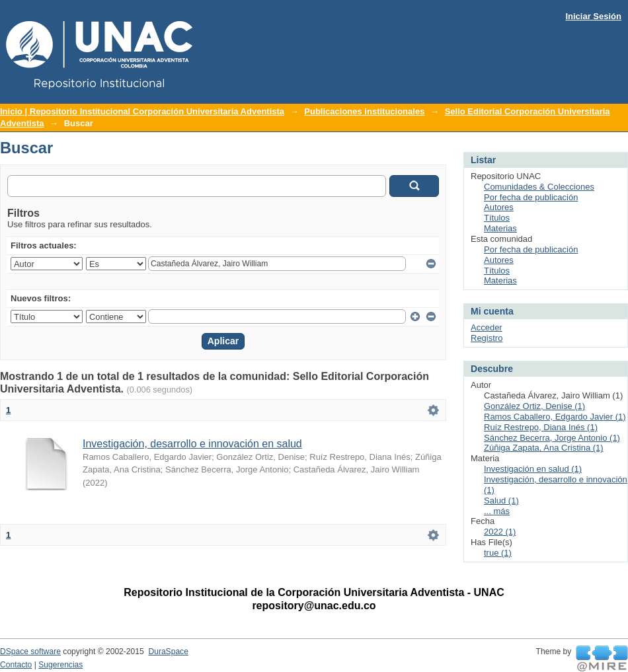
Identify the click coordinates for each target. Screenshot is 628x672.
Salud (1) (501, 501)
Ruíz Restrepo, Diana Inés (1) (541, 427)
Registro (487, 338)
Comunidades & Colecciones (539, 187)
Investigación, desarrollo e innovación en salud (192, 444)
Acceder (487, 327)
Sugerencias (60, 665)
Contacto (16, 665)
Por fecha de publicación (531, 197)
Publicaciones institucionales (364, 111)
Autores (499, 207)
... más (497, 511)
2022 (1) (500, 532)
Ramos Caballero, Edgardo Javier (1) (555, 417)
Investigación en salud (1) (533, 469)
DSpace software (30, 652)
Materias (500, 228)
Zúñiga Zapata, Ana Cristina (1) (544, 448)
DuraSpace (168, 652)
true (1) (498, 553)
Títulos (497, 218)
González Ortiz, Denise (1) (534, 406)
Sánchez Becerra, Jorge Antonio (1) (552, 438)
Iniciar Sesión (593, 16)
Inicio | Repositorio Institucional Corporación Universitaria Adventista (142, 111)
